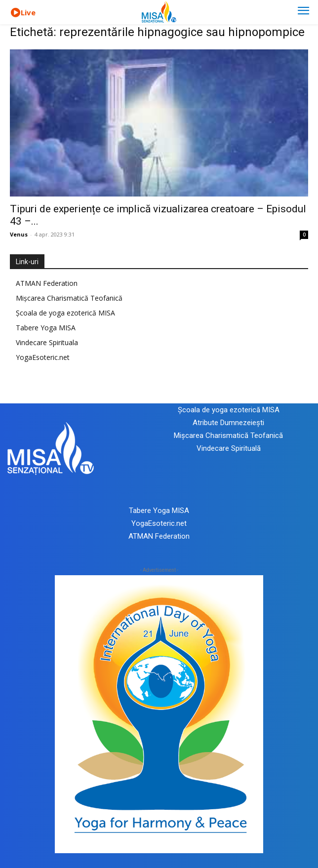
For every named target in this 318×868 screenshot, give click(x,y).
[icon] (15, 13)
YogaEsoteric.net (43, 357)
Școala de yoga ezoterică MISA (65, 313)
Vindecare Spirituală (229, 448)
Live (28, 12)
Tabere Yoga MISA (46, 328)
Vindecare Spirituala (47, 342)
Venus (19, 234)
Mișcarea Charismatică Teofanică (69, 298)
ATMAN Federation (47, 283)
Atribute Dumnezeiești (228, 423)
